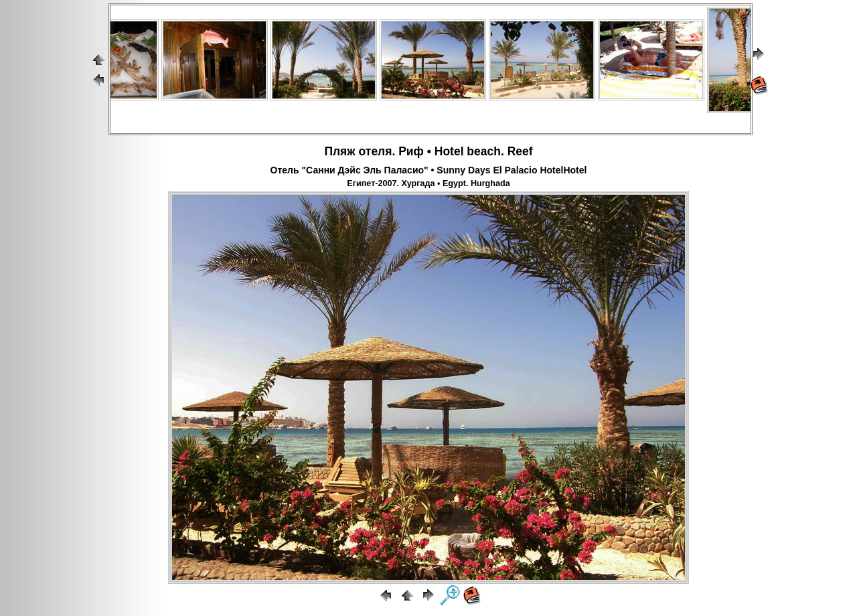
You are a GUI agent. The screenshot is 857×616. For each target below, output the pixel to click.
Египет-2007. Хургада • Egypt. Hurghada (428, 183)
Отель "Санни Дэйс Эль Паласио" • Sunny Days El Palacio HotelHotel (429, 170)
